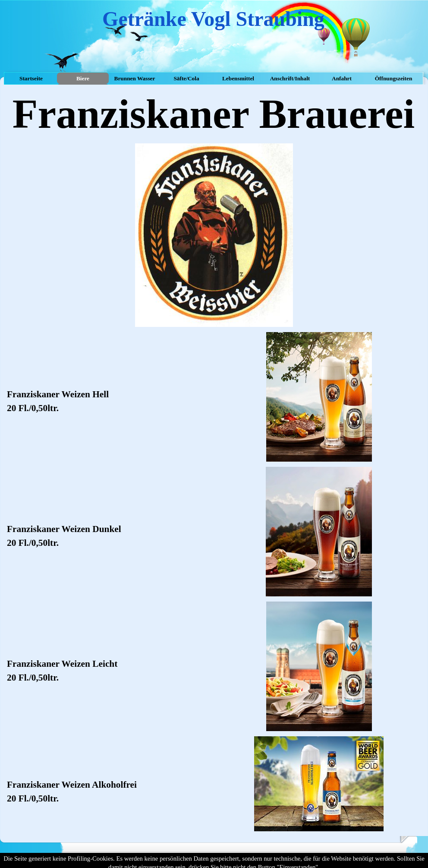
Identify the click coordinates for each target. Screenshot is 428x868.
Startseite (31, 78)
